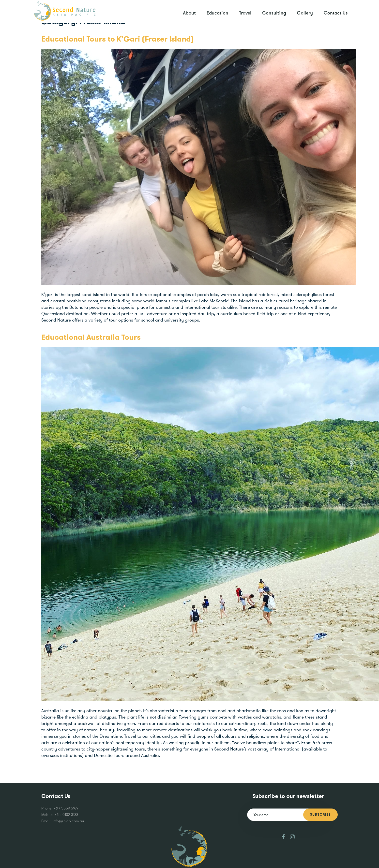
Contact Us (336, 13)
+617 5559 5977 (66, 808)
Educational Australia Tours (91, 338)
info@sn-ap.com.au (68, 821)
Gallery (305, 13)
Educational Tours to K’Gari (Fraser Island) (118, 39)
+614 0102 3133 (66, 815)
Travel (245, 13)
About (189, 13)
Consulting (274, 13)
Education (217, 13)
